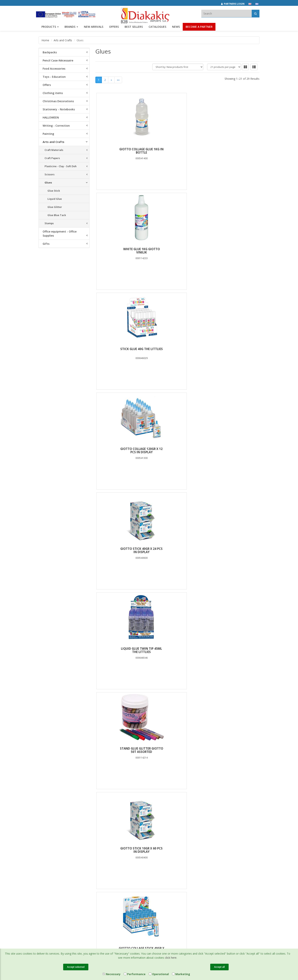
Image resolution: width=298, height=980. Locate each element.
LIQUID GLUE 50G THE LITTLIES (232, 551)
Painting (48, 134)
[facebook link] (212, 854)
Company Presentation (52, 852)
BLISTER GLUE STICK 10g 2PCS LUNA (123, 650)
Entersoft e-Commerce (108, 901)
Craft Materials (54, 150)
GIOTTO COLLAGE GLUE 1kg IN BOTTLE (123, 151)
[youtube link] (229, 854)
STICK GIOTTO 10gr (123, 449)
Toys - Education (54, 77)
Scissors (50, 174)
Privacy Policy (122, 857)
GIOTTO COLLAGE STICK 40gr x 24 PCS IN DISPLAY (232, 351)
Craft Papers (52, 158)
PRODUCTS (50, 29)
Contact (43, 886)
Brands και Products (50, 857)
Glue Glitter (55, 207)
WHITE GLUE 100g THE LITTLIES (177, 551)
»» (118, 80)
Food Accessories (54, 69)
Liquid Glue (55, 199)
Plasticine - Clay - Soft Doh (61, 166)
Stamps (49, 223)
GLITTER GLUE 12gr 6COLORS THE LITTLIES (232, 650)
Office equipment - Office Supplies (60, 234)
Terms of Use (122, 862)
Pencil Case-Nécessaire (58, 60)
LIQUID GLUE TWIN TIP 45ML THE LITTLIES (232, 251)
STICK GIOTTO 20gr (177, 749)
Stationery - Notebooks (59, 109)
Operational (159, 974)
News (176, 29)
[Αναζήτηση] (255, 13)
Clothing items (53, 93)
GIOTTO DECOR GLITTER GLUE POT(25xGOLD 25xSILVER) (232, 451)
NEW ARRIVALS (94, 29)
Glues (48, 183)
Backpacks (50, 52)
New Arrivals (84, 862)
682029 (183, 860)
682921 (195, 860)
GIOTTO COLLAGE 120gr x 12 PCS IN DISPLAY (123, 251)
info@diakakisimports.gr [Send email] (170, 869)
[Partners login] (235, 4)
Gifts (46, 244)
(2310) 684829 (165, 860)
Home (46, 40)
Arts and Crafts (63, 40)
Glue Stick (54, 191)
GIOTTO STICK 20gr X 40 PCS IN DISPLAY (123, 750)
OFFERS (114, 29)
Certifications (122, 867)
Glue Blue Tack (57, 215)
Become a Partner (199, 29)
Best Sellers (134, 29)
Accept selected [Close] (76, 967)
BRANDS (71, 29)
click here (171, 958)
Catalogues (157, 29)
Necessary (112, 974)
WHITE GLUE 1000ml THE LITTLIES (177, 650)
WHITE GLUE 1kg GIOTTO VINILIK (177, 151)
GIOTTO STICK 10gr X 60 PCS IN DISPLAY (177, 351)
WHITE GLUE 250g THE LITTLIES (123, 551)
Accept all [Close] (219, 967)
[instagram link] (221, 854)
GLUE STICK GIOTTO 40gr (177, 449)
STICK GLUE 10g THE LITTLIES (232, 749)
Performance (135, 974)
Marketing (181, 974)
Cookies (119, 872)
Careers (43, 876)
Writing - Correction (56, 126)
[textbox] (227, 13)
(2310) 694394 (164, 865)
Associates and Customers (54, 862)
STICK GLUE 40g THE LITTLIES (232, 149)
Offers (47, 85)
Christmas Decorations (58, 101)
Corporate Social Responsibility (48, 869)
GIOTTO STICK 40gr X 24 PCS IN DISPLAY (177, 251)
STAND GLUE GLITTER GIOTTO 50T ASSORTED (123, 351)
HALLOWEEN (51, 117)
